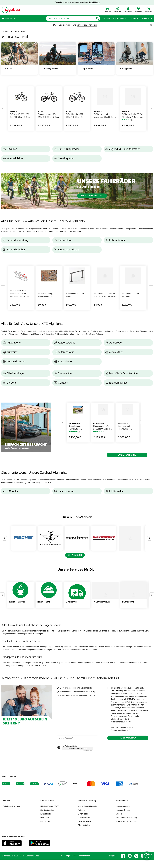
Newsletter (45, 862)
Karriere (119, 858)
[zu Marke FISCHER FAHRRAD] (27, 579)
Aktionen (147, 18)
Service (134, 18)
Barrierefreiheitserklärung (126, 862)
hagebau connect (123, 850)
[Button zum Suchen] (97, 18)
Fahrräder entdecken (92, 214)
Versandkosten (84, 862)
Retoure (81, 854)
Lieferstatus (83, 858)
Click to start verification (77, 792)
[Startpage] (11, 10)
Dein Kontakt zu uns (11, 850)
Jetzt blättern (94, 2)
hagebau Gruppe (123, 854)
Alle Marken (75, 599)
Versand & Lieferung (87, 845)
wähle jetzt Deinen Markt (87, 25)
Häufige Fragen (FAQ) (50, 850)
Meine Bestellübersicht (87, 850)
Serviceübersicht (47, 854)
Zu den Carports (127, 492)
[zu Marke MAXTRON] (94, 579)
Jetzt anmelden (128, 782)
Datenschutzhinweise (120, 774)
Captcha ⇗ (88, 795)
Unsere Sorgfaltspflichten (126, 865)
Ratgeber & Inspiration (114, 18)
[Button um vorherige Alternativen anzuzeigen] (3, 118)
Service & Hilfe (47, 845)
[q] (70, 18)
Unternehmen (122, 845)
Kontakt (6, 845)
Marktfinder (45, 865)
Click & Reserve (85, 865)
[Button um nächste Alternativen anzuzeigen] (151, 118)
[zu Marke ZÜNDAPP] (60, 579)
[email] (78, 782)
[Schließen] (151, 25)
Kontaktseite (46, 858)
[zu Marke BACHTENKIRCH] (127, 579)
